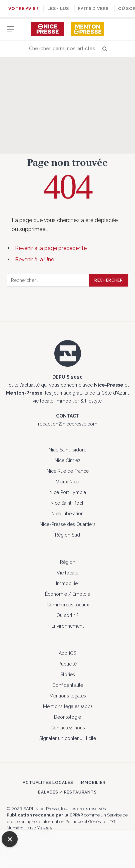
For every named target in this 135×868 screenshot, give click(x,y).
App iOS (67, 653)
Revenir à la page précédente (51, 248)
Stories (68, 675)
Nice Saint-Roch (67, 503)
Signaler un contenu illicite (68, 738)
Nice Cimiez (68, 460)
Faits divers (93, 8)
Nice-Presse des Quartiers (68, 524)
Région (68, 562)
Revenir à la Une (34, 259)
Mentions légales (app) (67, 706)
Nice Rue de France (68, 471)
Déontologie (67, 717)
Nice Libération (67, 514)
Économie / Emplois (67, 594)
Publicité (67, 664)
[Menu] (10, 32)
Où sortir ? (67, 615)
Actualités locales (48, 783)
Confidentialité (68, 685)
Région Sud (67, 535)
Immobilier (68, 583)
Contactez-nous (68, 728)
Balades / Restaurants (67, 792)
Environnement (67, 626)
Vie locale (67, 573)
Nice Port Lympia (68, 492)
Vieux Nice (67, 482)
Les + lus (58, 8)
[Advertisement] (68, 105)
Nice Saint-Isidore (67, 450)
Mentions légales (68, 696)
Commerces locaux (68, 605)
